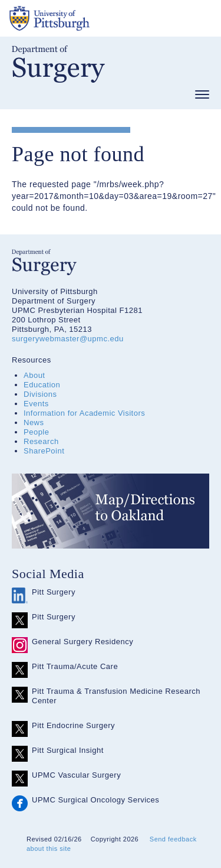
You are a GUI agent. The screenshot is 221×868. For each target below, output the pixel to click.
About (34, 375)
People (36, 432)
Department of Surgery (58, 64)
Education (42, 385)
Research (41, 441)
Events (36, 404)
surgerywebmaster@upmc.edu (68, 339)
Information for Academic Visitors (84, 413)
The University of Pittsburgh (94, 18)
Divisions (40, 394)
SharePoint (44, 451)
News (34, 422)
